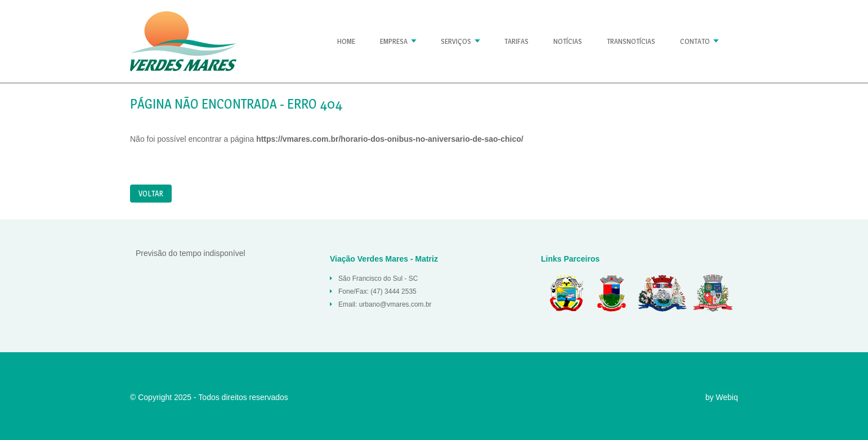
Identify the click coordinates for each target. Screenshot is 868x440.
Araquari (611, 293)
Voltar (151, 193)
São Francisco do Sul (662, 293)
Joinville (713, 293)
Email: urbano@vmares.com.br (385, 304)
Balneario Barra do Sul (563, 293)
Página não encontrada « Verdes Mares (183, 41)
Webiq (727, 397)
